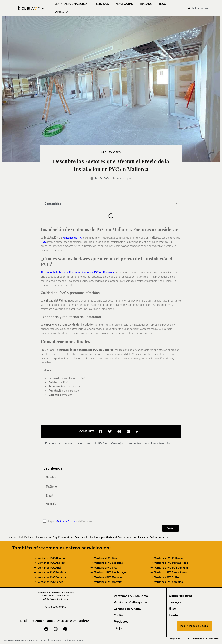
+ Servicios (101, 4)
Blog (163, 4)
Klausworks (124, 4)
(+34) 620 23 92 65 (55, 607)
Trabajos (146, 4)
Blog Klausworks (61, 537)
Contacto (61, 12)
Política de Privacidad (68, 521)
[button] (176, 204)
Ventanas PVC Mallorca (71, 4)
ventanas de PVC (73, 237)
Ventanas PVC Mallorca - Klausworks (29, 537)
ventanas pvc (124, 178)
